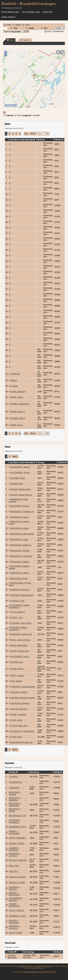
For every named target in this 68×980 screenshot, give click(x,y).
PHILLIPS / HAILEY (17, 877)
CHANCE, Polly (18, 601)
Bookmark (59, 31)
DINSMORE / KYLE (17, 827)
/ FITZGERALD (15, 782)
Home (9, 25)
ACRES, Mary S (18, 412)
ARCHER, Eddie (18, 478)
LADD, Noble (17, 720)
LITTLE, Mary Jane (19, 726)
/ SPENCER (14, 788)
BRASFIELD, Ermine (20, 506)
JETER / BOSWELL (17, 838)
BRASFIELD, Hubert (20, 528)
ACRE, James (17, 397)
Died (41, 462)
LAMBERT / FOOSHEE (14, 849)
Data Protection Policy (47, 972)
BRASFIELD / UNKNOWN (15, 805)
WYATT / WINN (15, 933)
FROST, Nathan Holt (20, 651)
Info (46, 28)
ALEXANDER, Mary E (20, 467)
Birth (41, 140)
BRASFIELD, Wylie (19, 578)
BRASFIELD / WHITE (15, 810)
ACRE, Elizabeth (18, 392)
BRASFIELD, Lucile (19, 539)
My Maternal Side (31, 12)
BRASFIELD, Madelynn (21, 545)
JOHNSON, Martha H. (21, 703)
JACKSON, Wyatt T (19, 692)
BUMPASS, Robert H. (20, 590)
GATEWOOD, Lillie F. (20, 657)
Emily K (14, 380)
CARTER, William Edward (22, 595)
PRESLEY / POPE (17, 882)
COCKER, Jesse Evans (21, 623)
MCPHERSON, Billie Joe (22, 742)
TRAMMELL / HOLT (17, 916)
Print (49, 31)
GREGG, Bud (17, 662)
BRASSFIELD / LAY (17, 816)
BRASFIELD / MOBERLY (15, 799)
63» (26, 134)
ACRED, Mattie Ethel (20, 404)
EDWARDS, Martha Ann (21, 634)
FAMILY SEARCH (9, 17)
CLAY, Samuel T (18, 612)
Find (15, 28)
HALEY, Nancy (17, 669)
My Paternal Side (10, 12)
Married (34, 772)
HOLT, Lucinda (17, 675)
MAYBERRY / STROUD (15, 855)
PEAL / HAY (14, 866)
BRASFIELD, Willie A (20, 573)
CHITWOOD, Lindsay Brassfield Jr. (19, 606)
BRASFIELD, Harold (20, 517)
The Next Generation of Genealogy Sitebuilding (35, 966)
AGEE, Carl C (17, 425)
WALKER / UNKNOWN (14, 922)
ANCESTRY (48, 12)
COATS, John (17, 618)
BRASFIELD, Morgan (20, 551)
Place (10, 40)
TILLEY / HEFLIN (16, 910)
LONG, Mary (16, 737)
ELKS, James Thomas (21, 640)
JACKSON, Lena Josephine (23, 687)
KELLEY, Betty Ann (19, 709)
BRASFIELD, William (20, 562)
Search (18, 25)
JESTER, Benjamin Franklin (23, 698)
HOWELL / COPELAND (14, 832)
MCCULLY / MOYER (18, 860)
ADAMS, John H (18, 418)
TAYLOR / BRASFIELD (14, 905)
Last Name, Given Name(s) (22, 140)
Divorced (29, 952)
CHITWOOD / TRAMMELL (15, 821)
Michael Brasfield (30, 972)
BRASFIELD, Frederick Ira (22, 512)
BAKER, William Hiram (21, 489)
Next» (33, 134)
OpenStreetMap (47, 107)
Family (13, 772)
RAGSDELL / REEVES (14, 888)
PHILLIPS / (14, 871)
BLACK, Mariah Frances (21, 495)
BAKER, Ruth (17, 484)
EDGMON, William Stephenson (18, 629)
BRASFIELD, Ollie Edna (21, 556)
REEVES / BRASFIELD (14, 894)
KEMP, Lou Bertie (19, 714)
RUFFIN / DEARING (12, 956)
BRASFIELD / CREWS (15, 793)
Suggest (24, 40)
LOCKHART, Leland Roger (23, 731)
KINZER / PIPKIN (16, 843)
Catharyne (16, 374)
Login (27, 25)
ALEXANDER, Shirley (20, 473)
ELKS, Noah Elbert (19, 645)
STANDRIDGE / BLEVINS (16, 899)
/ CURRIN (13, 777)
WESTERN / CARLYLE (14, 927)
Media (31, 28)
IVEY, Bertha (16, 681)
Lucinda (14, 386)
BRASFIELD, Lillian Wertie (23, 534)
